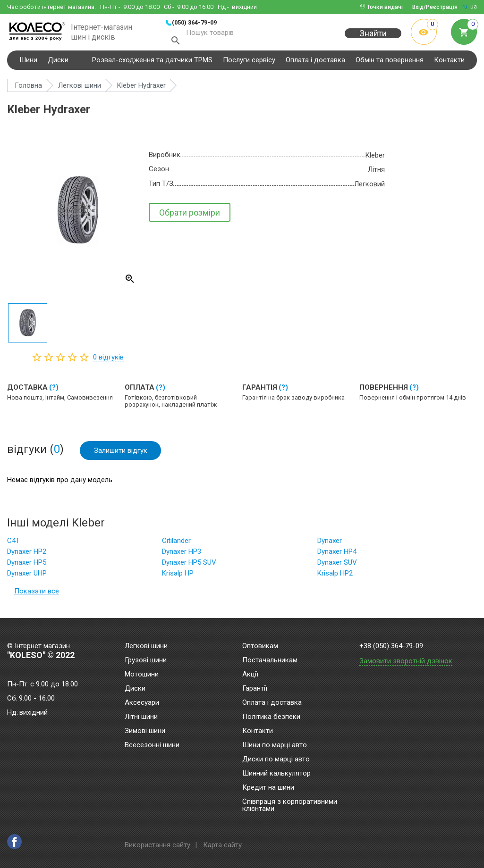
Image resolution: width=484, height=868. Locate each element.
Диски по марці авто (276, 759)
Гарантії (255, 689)
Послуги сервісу (249, 63)
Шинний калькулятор (276, 774)
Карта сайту (222, 845)
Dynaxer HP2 (27, 555)
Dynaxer (330, 544)
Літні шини (141, 717)
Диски (58, 63)
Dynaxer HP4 (337, 555)
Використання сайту (157, 845)
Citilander (176, 544)
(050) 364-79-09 (194, 22)
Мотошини (142, 675)
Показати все (37, 595)
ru (465, 7)
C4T (13, 544)
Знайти (373, 38)
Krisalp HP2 (335, 577)
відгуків (108, 360)
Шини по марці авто (275, 745)
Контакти (449, 63)
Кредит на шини (268, 788)
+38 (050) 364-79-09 (391, 646)
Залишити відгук (121, 454)
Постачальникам (270, 660)
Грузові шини (146, 660)
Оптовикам (260, 646)
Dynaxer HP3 (182, 555)
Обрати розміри (190, 216)
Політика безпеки (271, 717)
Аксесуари (142, 703)
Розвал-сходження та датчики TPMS (152, 63)
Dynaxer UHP (27, 577)
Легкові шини (146, 646)
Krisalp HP (178, 577)
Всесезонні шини (152, 745)
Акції (250, 675)
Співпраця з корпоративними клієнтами (290, 805)
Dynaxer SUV (337, 566)
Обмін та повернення (390, 63)
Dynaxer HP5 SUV (189, 566)
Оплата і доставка (315, 63)
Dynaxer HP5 (27, 566)
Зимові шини (145, 731)
